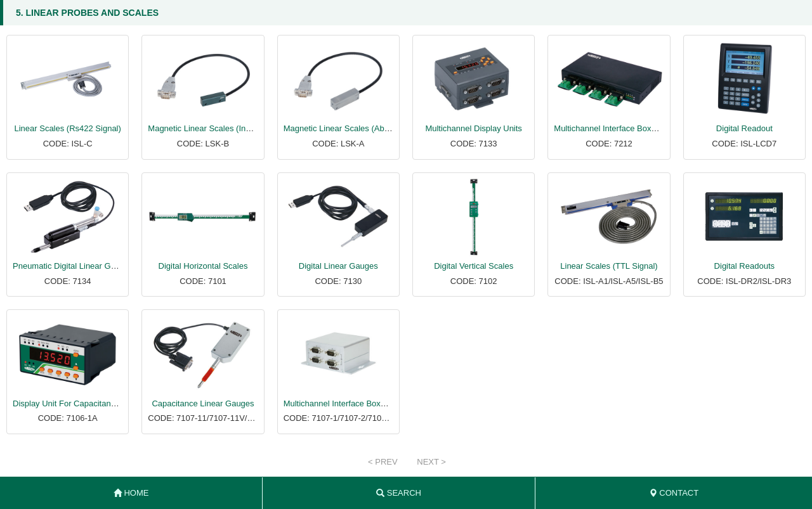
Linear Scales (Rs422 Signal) (67, 128)
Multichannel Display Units (473, 128)
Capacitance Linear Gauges (203, 403)
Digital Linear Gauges (338, 266)
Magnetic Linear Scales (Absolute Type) (357, 128)
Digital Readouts (744, 266)
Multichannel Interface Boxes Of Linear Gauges (640, 128)
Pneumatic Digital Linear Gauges (73, 266)
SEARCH (399, 493)
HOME (131, 493)
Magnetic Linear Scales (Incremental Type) (226, 128)
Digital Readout (744, 128)
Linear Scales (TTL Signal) (609, 266)
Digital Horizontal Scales (203, 266)
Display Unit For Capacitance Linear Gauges (94, 403)
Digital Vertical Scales (474, 266)
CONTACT (674, 493)
